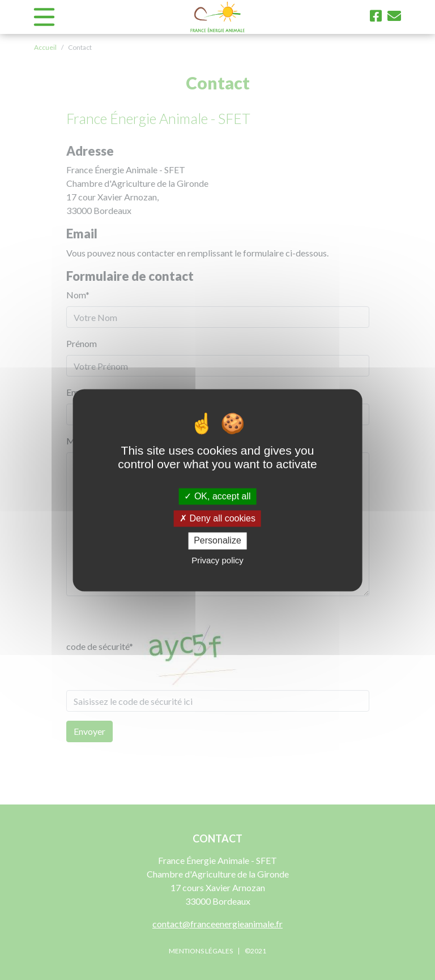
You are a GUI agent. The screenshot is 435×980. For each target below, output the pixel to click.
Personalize (217, 541)
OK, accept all (217, 496)
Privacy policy (217, 560)
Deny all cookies (217, 519)
